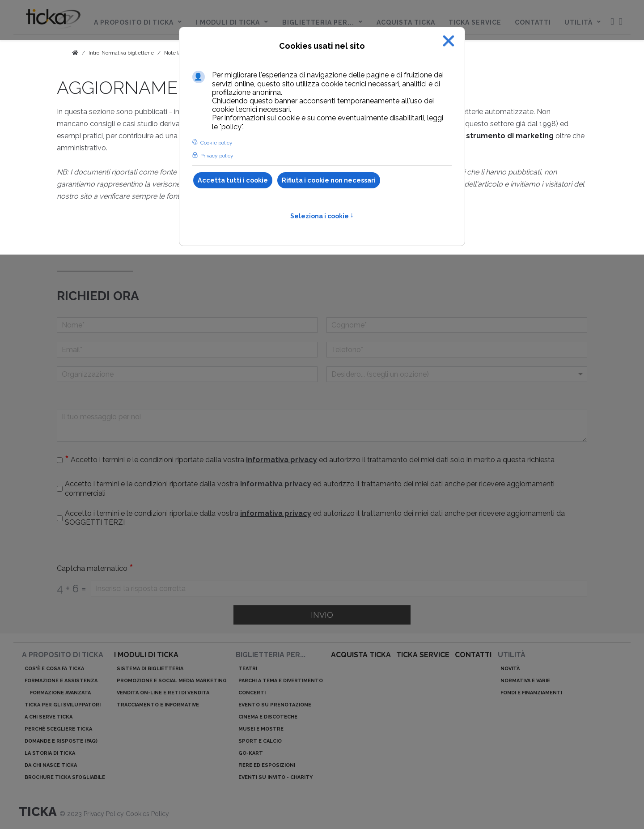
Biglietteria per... (271, 655)
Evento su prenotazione (275, 705)
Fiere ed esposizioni (267, 765)
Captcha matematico (95, 569)
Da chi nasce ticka (51, 765)
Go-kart (251, 753)
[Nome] (187, 325)
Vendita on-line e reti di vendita (163, 693)
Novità (510, 669)
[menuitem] (53, 21)
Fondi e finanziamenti (531, 693)
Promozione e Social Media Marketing (172, 681)
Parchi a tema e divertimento (281, 681)
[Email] (187, 350)
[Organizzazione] (187, 374)
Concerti (252, 693)
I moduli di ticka (146, 655)
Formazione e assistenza (61, 681)
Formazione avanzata (60, 693)
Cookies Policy (147, 814)
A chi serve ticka (49, 717)
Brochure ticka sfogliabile (65, 777)
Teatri (248, 669)
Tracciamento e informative (158, 705)
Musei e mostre (261, 729)
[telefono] (457, 350)
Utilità (512, 655)
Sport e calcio (260, 741)
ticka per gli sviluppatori (63, 705)
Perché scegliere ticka (58, 729)
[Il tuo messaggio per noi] (322, 425)
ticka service (423, 655)
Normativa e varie (525, 681)
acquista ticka (361, 655)
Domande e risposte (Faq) (61, 741)
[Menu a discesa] (457, 374)
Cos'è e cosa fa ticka (54, 669)
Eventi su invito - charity (275, 777)
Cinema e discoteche (268, 717)
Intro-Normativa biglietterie (121, 53)
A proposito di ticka (63, 655)
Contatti (473, 655)
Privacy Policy (105, 814)
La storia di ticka (50, 753)
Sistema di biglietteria (150, 669)
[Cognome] (457, 325)
